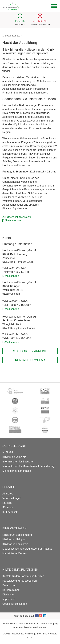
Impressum (9, 599)
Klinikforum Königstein (15, 544)
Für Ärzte (8, 507)
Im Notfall (8, 452)
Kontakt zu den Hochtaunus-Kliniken (23, 576)
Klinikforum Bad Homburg (17, 535)
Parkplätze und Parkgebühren (20, 581)
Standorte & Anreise (30, 351)
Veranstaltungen (12, 498)
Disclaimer (8, 595)
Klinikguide (20, 21)
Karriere (7, 503)
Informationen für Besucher (18, 462)
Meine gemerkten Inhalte (17, 471)
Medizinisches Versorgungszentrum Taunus (27, 549)
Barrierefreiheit (11, 590)
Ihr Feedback (10, 512)
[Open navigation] (54, 6)
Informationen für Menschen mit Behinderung (28, 466)
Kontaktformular (30, 360)
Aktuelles (8, 494)
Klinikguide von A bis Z (15, 457)
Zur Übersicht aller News (17, 217)
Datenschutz (10, 585)
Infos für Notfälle (40, 21)
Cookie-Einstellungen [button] (15, 604)
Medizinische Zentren (15, 553)
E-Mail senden (11, 276)
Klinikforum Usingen (14, 539)
